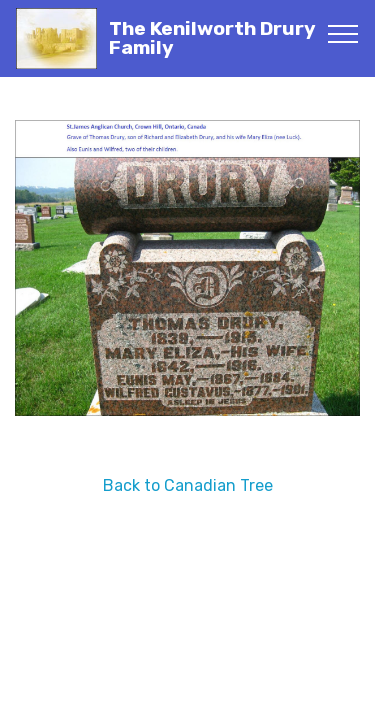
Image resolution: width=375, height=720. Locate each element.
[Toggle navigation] (343, 33)
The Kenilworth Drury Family (212, 38)
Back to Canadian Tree (188, 485)
